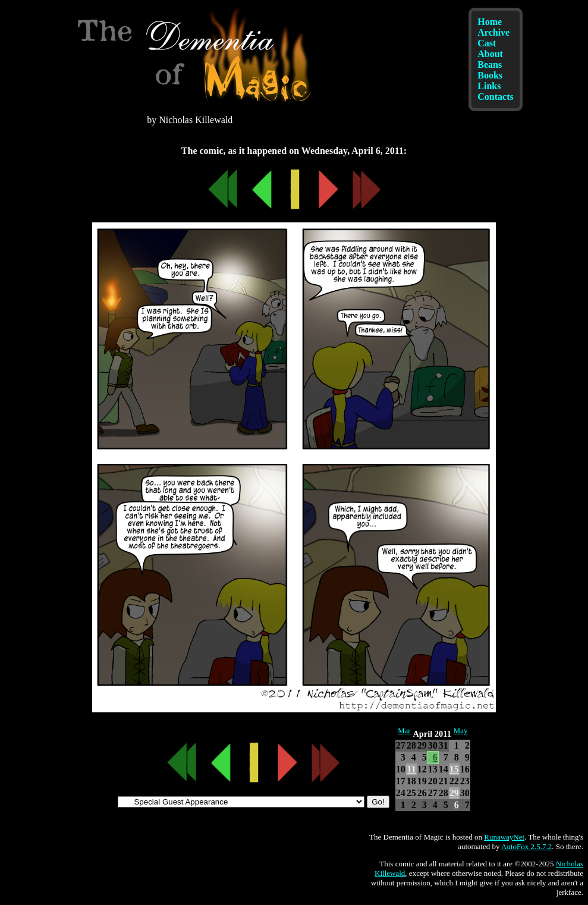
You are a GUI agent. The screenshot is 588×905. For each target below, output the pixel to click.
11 (412, 769)
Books (490, 75)
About (490, 54)
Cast (487, 43)
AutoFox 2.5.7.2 (526, 846)
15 (454, 769)
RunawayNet (504, 837)
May (460, 731)
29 (454, 793)
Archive (493, 32)
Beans (490, 65)
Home (490, 22)
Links (489, 86)
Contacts (495, 97)
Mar (404, 731)
